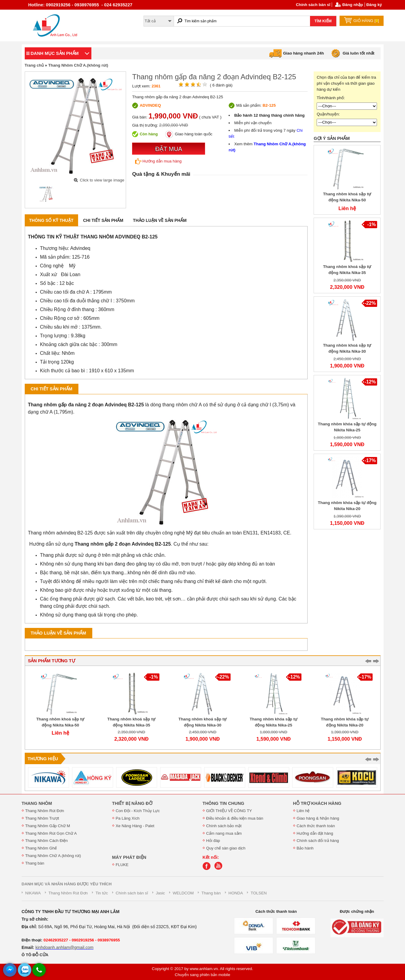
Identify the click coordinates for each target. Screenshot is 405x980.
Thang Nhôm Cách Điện (47, 841)
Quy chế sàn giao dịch (226, 848)
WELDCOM (183, 893)
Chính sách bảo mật (224, 826)
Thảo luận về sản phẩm (160, 220)
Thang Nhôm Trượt (42, 818)
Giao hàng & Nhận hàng (318, 818)
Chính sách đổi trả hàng (318, 841)
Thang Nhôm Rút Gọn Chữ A (51, 833)
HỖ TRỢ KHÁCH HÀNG (317, 803)
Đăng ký (374, 5)
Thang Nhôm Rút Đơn (45, 811)
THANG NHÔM (37, 803)
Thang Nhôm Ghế (41, 848)
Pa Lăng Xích (128, 818)
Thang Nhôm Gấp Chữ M (48, 826)
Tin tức (102, 893)
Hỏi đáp (213, 841)
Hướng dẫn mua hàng (158, 161)
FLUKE (122, 865)
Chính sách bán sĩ (313, 5)
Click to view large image (102, 180)
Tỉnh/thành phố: (331, 98)
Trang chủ (34, 65)
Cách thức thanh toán (316, 826)
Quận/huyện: (328, 114)
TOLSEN (259, 893)
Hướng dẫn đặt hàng (315, 833)
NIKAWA (33, 893)
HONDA (236, 893)
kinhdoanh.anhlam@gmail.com (64, 947)
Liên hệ (303, 811)
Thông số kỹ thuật (51, 220)
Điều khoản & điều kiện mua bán (235, 818)
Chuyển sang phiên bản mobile (203, 975)
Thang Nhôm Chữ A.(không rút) (78, 65)
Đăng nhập (353, 5)
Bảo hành (305, 848)
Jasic (160, 893)
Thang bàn (35, 863)
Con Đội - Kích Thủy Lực (138, 811)
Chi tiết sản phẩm (103, 220)
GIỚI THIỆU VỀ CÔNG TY (229, 811)
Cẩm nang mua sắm (224, 833)
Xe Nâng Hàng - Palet (135, 826)
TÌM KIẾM (323, 21)
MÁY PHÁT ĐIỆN (129, 857)
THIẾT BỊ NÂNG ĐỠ (132, 803)
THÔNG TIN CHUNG (223, 803)
